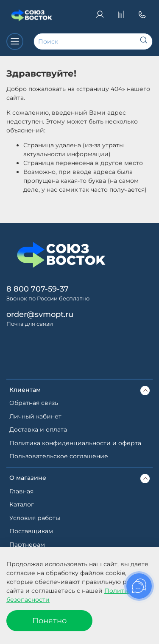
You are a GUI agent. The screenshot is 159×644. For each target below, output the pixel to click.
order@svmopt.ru (40, 314)
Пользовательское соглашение (59, 456)
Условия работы (35, 518)
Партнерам (27, 545)
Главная (21, 491)
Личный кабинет (35, 416)
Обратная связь (34, 403)
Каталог (22, 504)
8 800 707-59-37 (38, 289)
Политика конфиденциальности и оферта (75, 443)
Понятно (49, 621)
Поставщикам (31, 531)
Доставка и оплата (38, 429)
